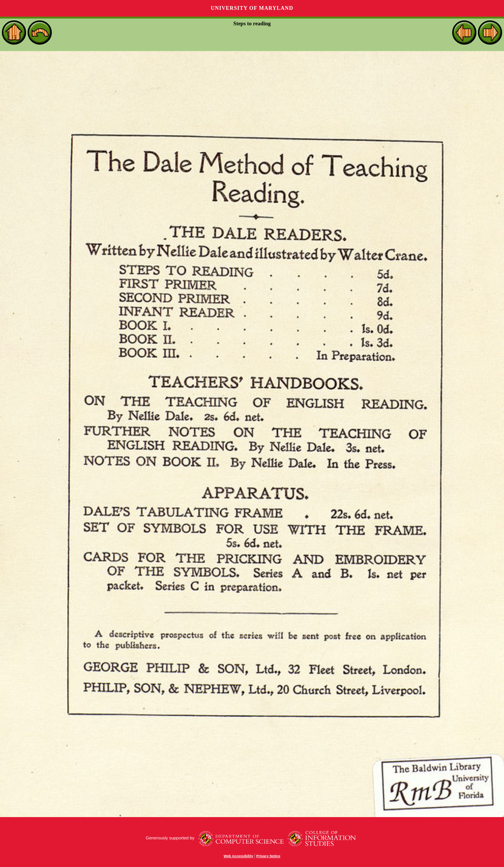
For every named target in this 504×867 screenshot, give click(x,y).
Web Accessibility (239, 856)
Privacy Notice (268, 856)
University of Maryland (252, 8)
